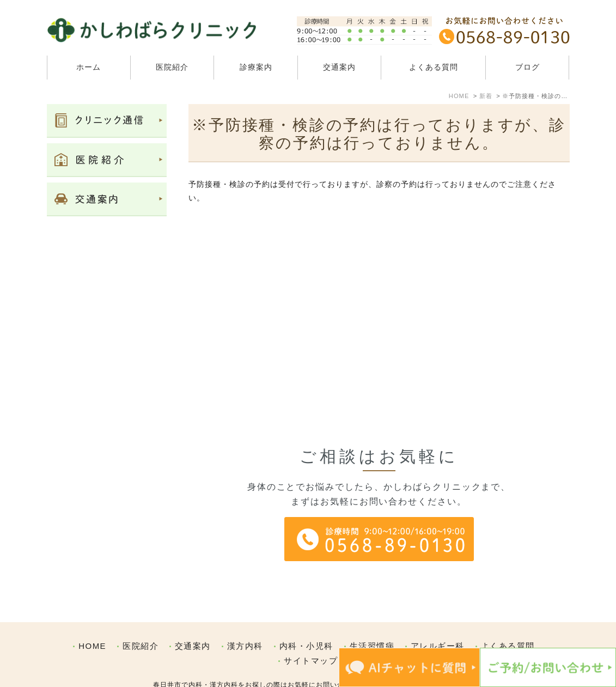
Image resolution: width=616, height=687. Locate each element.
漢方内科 (245, 623)
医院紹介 (141, 623)
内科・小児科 (306, 623)
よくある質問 (434, 67)
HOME (92, 623)
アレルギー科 (438, 623)
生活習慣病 (372, 623)
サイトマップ (311, 638)
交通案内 (339, 67)
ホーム (89, 67)
